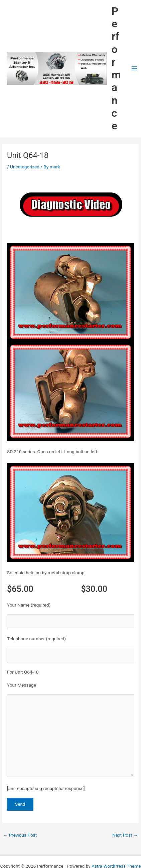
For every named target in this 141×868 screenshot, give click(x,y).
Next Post (125, 835)
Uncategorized (25, 167)
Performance (116, 69)
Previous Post (20, 835)
